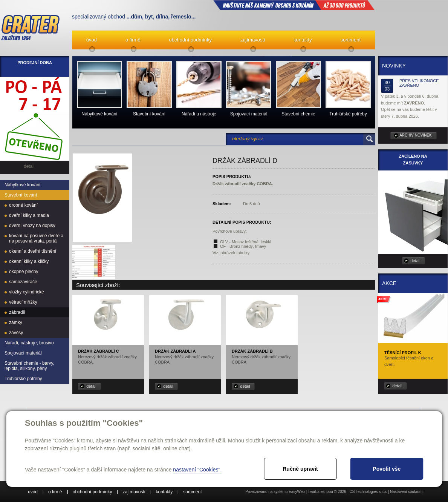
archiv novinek (416, 135)
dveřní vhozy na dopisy (32, 226)
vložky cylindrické (27, 292)
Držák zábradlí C (99, 351)
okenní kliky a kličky (29, 261)
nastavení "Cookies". (197, 470)
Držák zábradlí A (175, 351)
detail (91, 386)
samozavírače (23, 282)
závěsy (16, 333)
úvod (92, 40)
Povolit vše (387, 469)
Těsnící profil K (403, 353)
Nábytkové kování (22, 185)
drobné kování (23, 205)
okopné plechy (24, 272)
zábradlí (17, 312)
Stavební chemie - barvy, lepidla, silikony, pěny (29, 366)
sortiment (351, 40)
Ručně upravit (300, 469)
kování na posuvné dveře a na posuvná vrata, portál (36, 238)
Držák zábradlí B (252, 351)
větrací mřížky (23, 302)
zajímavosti (253, 40)
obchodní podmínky (190, 40)
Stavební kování (21, 195)
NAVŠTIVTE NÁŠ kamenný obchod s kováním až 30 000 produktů (294, 5)
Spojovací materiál (23, 353)
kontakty (303, 40)
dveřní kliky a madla (29, 215)
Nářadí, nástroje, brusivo (29, 343)
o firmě (133, 40)
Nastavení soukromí (407, 492)
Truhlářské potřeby (23, 379)
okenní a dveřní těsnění (33, 251)
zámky (16, 322)
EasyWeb (297, 492)
